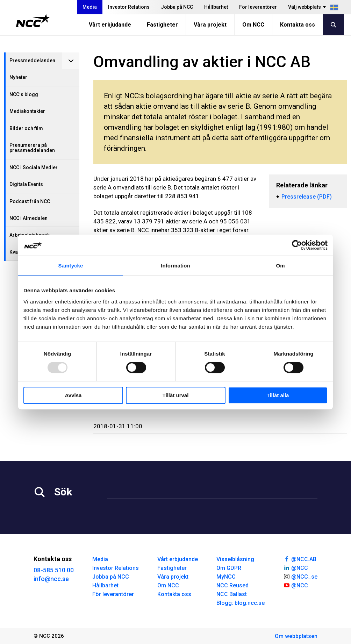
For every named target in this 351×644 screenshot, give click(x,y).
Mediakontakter (27, 111)
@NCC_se (300, 576)
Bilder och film (26, 128)
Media (90, 7)
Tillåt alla (278, 395)
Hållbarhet (216, 7)
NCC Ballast (232, 594)
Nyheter (18, 77)
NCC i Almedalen (28, 218)
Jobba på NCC (177, 7)
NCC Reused (232, 585)
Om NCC (253, 25)
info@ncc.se (51, 579)
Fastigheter (162, 25)
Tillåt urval (176, 395)
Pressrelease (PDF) (307, 197)
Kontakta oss (298, 25)
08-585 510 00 (54, 570)
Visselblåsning (235, 559)
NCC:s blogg (24, 94)
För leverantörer (258, 7)
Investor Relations (129, 7)
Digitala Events (26, 184)
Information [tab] (175, 266)
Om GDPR (229, 568)
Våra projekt (210, 25)
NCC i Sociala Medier (34, 167)
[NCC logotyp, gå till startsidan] (33, 21)
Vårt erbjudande (110, 25)
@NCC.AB (300, 559)
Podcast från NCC (30, 201)
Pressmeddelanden (32, 60)
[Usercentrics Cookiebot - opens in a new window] (297, 245)
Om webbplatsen (296, 636)
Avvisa (73, 395)
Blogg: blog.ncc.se (241, 603)
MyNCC (226, 577)
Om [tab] (280, 266)
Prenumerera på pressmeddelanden (32, 148)
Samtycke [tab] (71, 266)
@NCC (296, 567)
